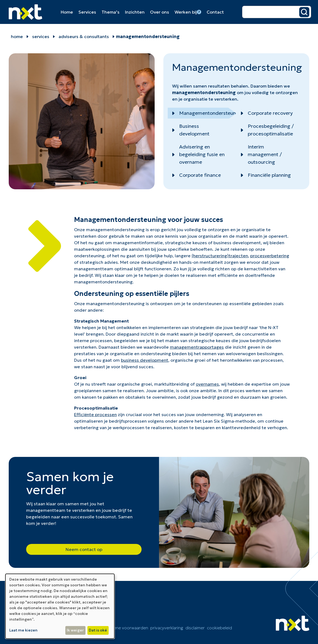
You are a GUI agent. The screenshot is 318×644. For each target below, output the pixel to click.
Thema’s (111, 12)
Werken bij (188, 12)
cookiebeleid (219, 628)
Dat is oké (98, 630)
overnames (207, 384)
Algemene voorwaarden (125, 628)
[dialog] (60, 606)
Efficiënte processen (95, 414)
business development (145, 360)
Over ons (160, 12)
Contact (215, 12)
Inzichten (135, 12)
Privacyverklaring (167, 628)
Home (67, 12)
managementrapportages (197, 347)
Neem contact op (84, 549)
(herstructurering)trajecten (220, 256)
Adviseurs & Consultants (84, 36)
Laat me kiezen (23, 630)
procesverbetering (270, 256)
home (17, 36)
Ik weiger (75, 630)
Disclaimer (195, 628)
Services (87, 12)
